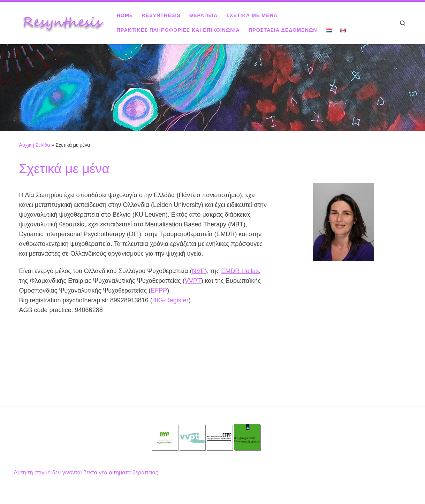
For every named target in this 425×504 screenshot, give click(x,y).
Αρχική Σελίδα (35, 145)
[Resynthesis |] (63, 22)
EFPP (159, 290)
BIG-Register (170, 300)
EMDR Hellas (240, 271)
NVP (198, 271)
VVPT (193, 281)
